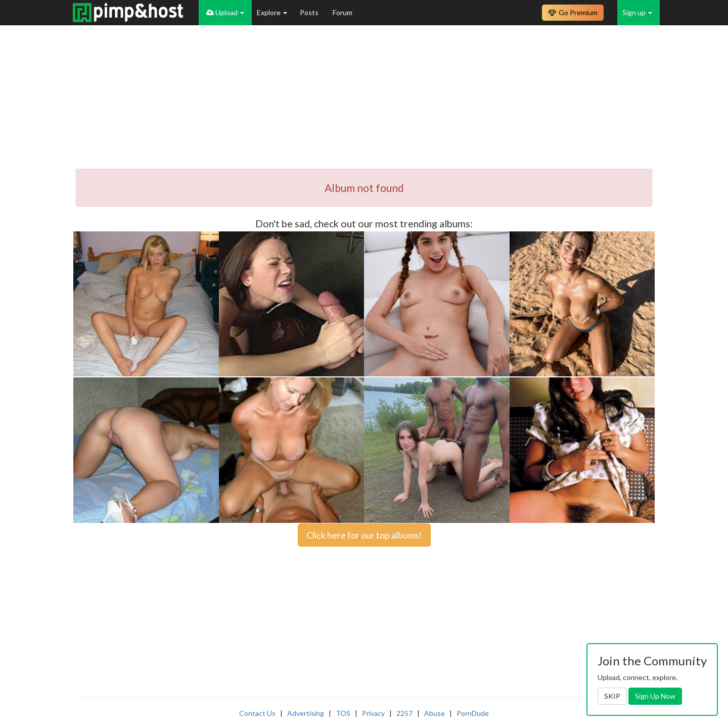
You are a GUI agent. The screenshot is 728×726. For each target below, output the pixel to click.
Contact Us (257, 713)
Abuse (435, 713)
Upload (225, 12)
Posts (310, 12)
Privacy (373, 713)
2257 (404, 713)
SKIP (612, 696)
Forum (343, 12)
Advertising (306, 713)
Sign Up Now (655, 696)
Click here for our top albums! (364, 535)
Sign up (637, 12)
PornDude (473, 713)
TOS (343, 713)
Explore (272, 12)
